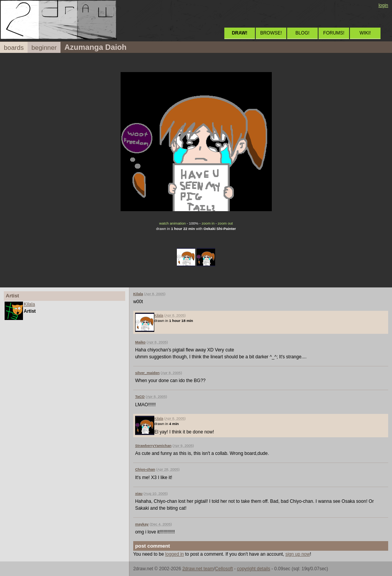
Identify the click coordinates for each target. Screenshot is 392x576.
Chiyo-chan (145, 469)
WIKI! (365, 33)
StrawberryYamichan (153, 446)
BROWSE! (271, 33)
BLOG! (303, 33)
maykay (142, 524)
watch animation (172, 223)
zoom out (225, 223)
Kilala (29, 304)
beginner (44, 48)
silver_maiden (147, 373)
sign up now (297, 554)
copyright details (254, 569)
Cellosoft (224, 569)
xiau (139, 493)
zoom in (208, 223)
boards (14, 48)
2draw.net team (198, 569)
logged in (175, 554)
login (383, 5)
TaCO (140, 396)
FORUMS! (334, 33)
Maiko (140, 342)
